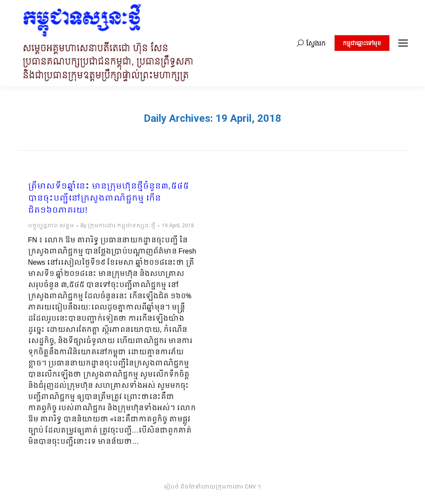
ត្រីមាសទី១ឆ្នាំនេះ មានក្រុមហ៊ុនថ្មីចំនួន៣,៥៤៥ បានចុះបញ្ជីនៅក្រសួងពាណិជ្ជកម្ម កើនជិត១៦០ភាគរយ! (108, 199)
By (118, 226)
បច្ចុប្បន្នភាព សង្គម (51, 226)
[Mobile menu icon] (403, 43)
